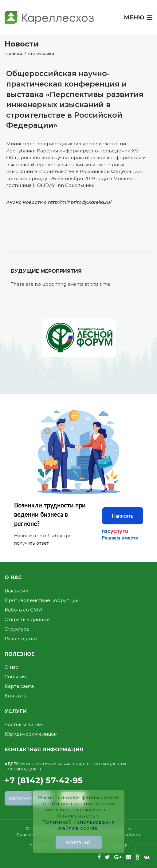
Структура (17, 629)
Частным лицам (24, 724)
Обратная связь (28, 798)
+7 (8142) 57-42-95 (78, 774)
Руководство (21, 638)
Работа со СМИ (23, 610)
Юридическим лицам (31, 734)
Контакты (16, 696)
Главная (13, 54)
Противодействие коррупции (42, 600)
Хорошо (78, 843)
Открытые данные (27, 619)
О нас (12, 667)
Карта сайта (19, 686)
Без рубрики (41, 54)
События (15, 677)
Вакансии (16, 591)
